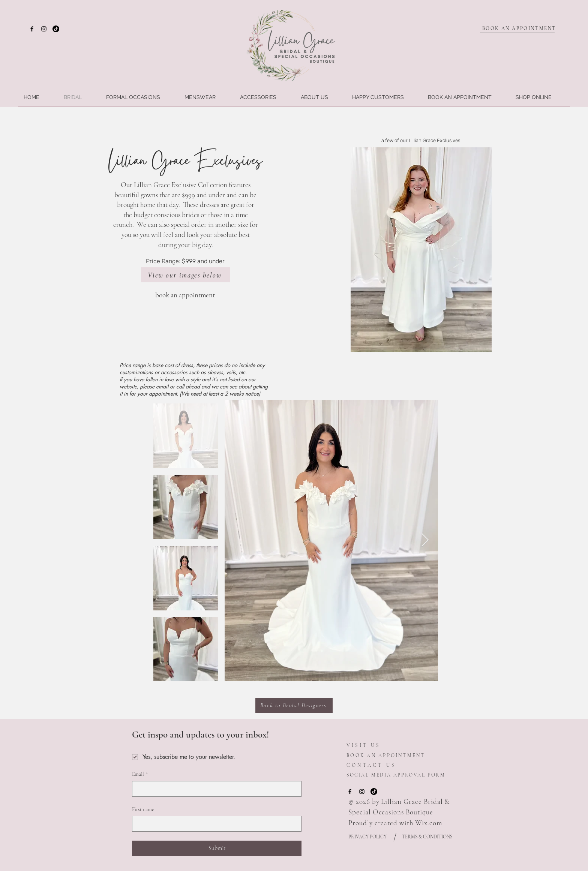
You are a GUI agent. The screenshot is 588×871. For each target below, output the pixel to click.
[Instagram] (44, 29)
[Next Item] (425, 540)
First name (143, 809)
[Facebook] (32, 29)
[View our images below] (185, 275)
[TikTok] (56, 29)
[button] (421, 250)
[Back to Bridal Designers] (294, 705)
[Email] (214, 789)
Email (140, 774)
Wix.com (429, 823)
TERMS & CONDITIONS (427, 837)
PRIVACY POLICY (367, 837)
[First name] (214, 824)
